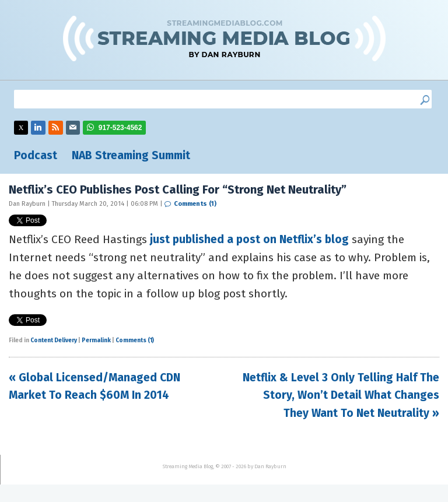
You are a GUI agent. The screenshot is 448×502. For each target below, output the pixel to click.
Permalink (96, 340)
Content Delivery (54, 340)
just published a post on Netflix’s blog (251, 239)
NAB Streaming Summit (131, 155)
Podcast (36, 155)
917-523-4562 (120, 128)
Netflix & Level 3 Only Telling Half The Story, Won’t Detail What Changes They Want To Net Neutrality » (341, 395)
